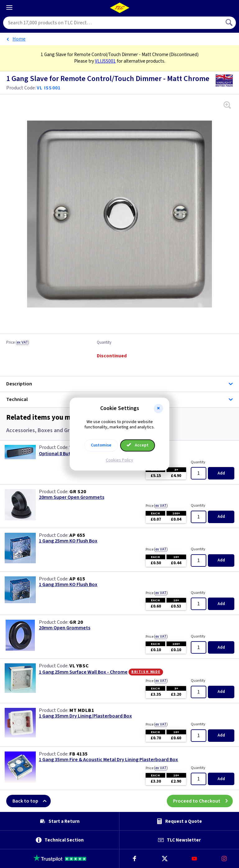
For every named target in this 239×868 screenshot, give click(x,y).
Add (221, 473)
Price (18, 343)
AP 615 (77, 579)
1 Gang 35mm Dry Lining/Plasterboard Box (85, 716)
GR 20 (76, 622)
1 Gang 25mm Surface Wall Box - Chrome (83, 672)
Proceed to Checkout (203, 801)
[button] (158, 408)
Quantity (104, 343)
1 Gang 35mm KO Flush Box (68, 585)
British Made (146, 672)
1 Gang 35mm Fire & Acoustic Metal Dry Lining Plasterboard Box (108, 760)
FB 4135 (79, 754)
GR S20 (78, 492)
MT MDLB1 (82, 710)
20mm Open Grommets (65, 628)
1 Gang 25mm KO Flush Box (68, 541)
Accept (138, 445)
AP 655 (77, 535)
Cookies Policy (119, 460)
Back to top (32, 801)
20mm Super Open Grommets (72, 497)
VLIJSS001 (105, 61)
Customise (101, 445)
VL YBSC (79, 666)
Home (19, 39)
